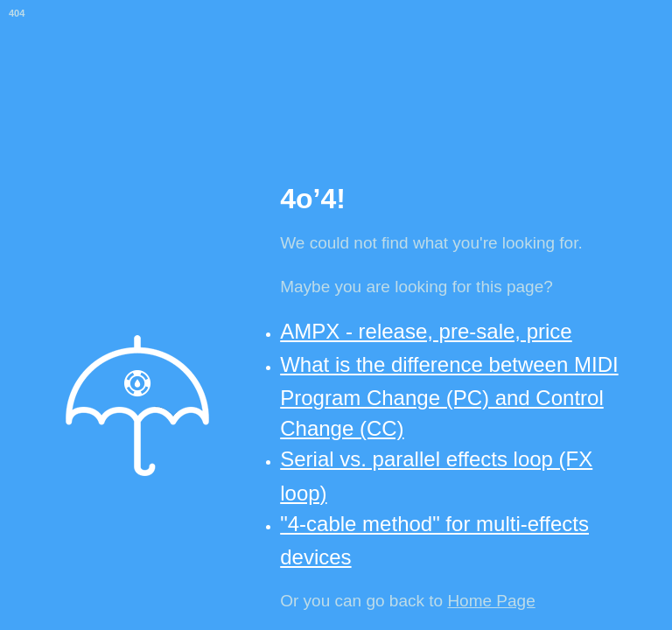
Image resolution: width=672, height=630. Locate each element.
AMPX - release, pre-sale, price (426, 331)
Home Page (491, 601)
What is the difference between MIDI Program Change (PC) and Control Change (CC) (449, 396)
